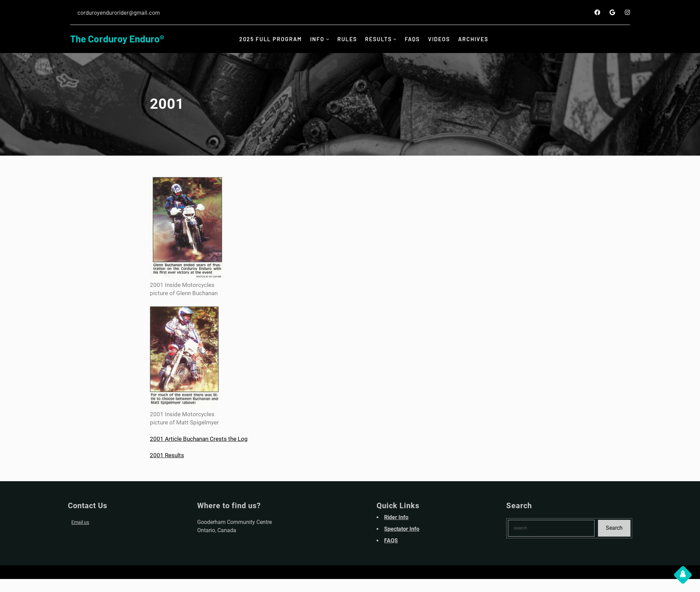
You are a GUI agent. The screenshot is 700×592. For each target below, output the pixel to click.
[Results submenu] (397, 39)
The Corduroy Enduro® (117, 39)
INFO (315, 39)
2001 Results (167, 455)
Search (651, 528)
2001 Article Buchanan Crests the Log (199, 439)
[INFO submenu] (326, 39)
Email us (44, 522)
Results (379, 39)
